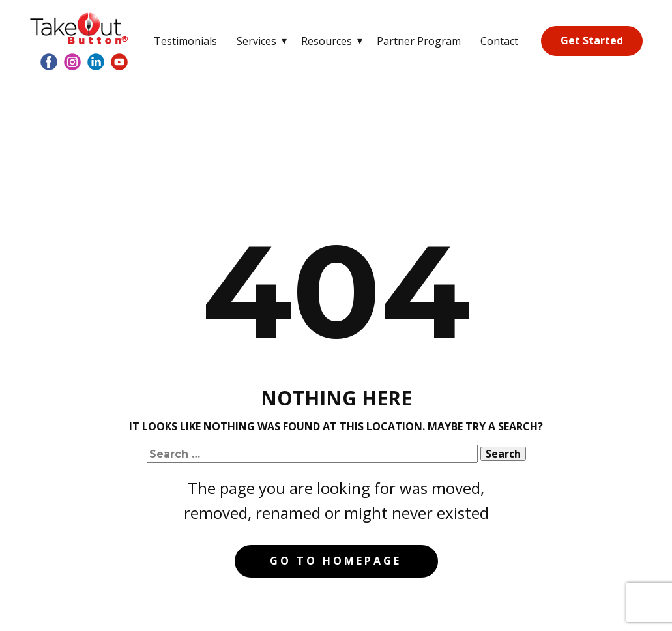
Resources (327, 41)
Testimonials (185, 41)
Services (256, 41)
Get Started (592, 40)
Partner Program (419, 41)
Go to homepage (336, 561)
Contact (499, 41)
